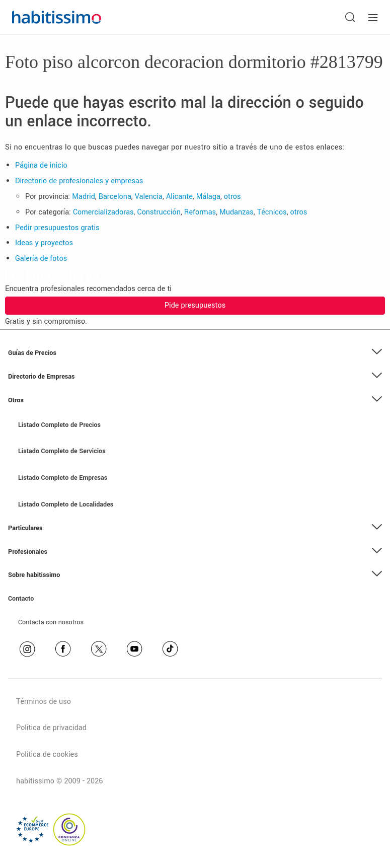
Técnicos (272, 212)
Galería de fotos (41, 259)
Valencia (149, 197)
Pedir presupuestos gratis (57, 228)
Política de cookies (47, 754)
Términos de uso (44, 702)
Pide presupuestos (195, 305)
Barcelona (115, 197)
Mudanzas (237, 212)
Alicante (179, 197)
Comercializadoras (103, 212)
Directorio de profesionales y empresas (79, 181)
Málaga (208, 197)
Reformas (200, 212)
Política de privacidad (51, 728)
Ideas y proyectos (44, 243)
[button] (195, 353)
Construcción (159, 212)
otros (232, 197)
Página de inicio (41, 165)
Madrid (84, 197)
